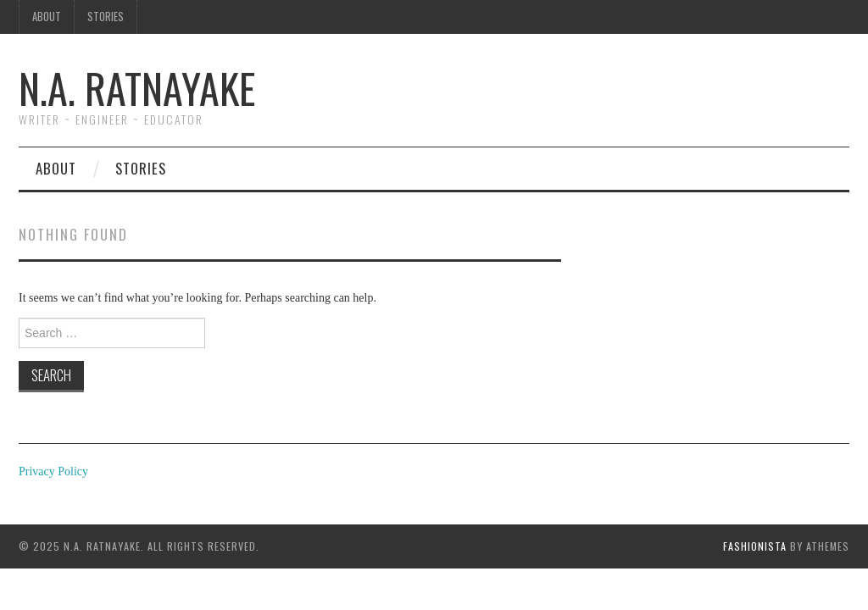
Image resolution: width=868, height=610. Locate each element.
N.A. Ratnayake (137, 88)
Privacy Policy (53, 471)
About (47, 17)
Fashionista (755, 546)
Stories (106, 17)
